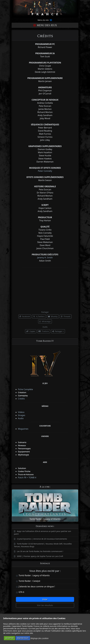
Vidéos (21, 412)
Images (22, 415)
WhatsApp (45, 321)
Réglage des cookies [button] (40, 638)
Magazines (23, 429)
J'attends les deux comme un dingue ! (37, 586)
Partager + (58, 331)
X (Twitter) (39, 316)
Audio (21, 418)
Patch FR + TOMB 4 (27, 478)
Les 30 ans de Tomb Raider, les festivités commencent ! (40, 551)
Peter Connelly (45, 171)
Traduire (44, 331)
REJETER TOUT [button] (23, 638)
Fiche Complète (25, 389)
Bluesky (53, 316)
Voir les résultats (45, 605)
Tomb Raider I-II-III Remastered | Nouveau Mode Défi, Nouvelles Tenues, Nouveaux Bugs (43, 545)
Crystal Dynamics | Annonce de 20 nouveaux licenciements (42, 539)
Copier (31, 331)
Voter (45, 599)
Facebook (25, 316)
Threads (66, 316)
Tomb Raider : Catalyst (29, 581)
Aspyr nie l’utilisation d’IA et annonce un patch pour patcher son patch (42, 533)
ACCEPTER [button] (9, 638)
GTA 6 (21, 592)
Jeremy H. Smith (45, 258)
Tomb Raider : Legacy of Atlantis (34, 575)
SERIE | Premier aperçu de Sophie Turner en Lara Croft (40, 556)
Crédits (21, 399)
